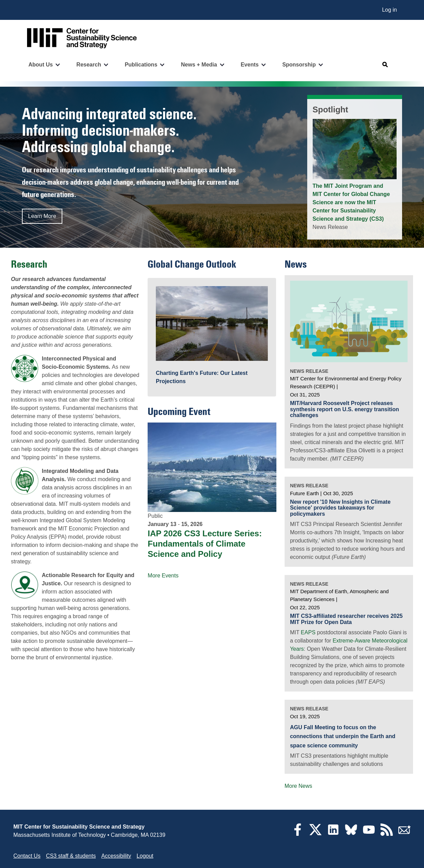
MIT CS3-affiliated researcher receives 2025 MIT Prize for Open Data (346, 619)
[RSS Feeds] (387, 834)
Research (89, 65)
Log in (389, 10)
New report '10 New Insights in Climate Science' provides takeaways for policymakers (340, 508)
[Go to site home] (82, 38)
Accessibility (116, 856)
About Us (41, 65)
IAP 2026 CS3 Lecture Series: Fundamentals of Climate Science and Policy (205, 544)
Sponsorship (299, 65)
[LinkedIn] (333, 834)
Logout (145, 856)
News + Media (199, 65)
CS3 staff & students (71, 856)
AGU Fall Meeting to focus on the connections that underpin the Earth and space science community (343, 736)
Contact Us (27, 856)
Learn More (42, 216)
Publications (141, 65)
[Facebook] (298, 834)
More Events (163, 576)
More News (298, 786)
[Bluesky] (351, 834)
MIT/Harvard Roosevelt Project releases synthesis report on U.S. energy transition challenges (345, 409)
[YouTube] (369, 834)
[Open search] (385, 65)
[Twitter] (315, 834)
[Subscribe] (404, 834)
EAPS (308, 632)
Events (250, 65)
